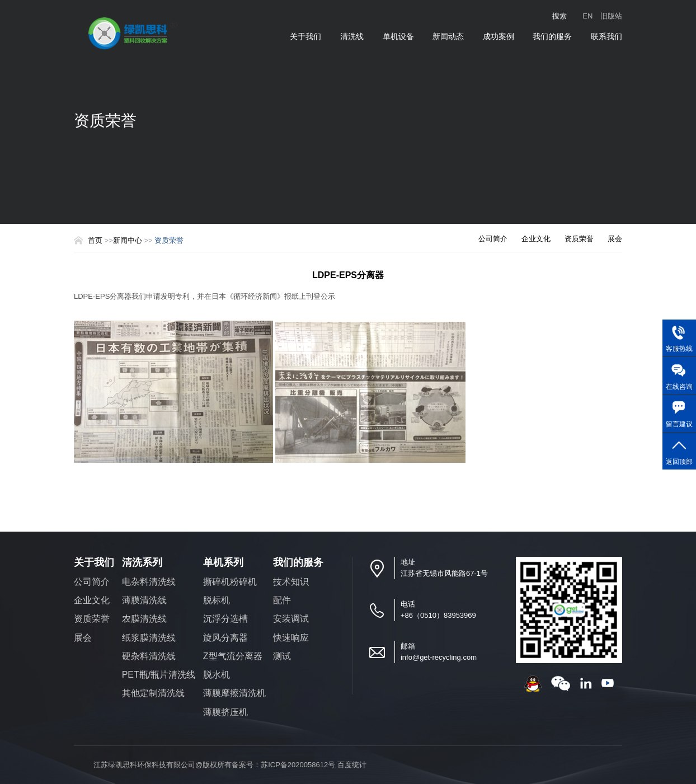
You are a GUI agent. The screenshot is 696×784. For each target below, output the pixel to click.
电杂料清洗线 (149, 582)
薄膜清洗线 (144, 600)
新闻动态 (448, 36)
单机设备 (398, 36)
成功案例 (499, 36)
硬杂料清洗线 (149, 656)
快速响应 (291, 638)
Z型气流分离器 (233, 656)
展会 (615, 239)
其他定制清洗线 (153, 693)
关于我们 (305, 36)
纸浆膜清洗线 (149, 638)
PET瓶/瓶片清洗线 (159, 675)
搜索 (559, 16)
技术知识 (291, 582)
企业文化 (536, 239)
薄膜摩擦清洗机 (234, 693)
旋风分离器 (225, 638)
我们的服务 (552, 36)
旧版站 (611, 16)
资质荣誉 (579, 239)
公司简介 (493, 239)
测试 (282, 656)
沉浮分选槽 (225, 619)
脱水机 (217, 675)
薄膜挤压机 (225, 712)
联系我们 (606, 36)
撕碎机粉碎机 (230, 582)
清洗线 (352, 36)
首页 (95, 240)
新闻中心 (129, 240)
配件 (282, 600)
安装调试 (291, 619)
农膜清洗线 (144, 619)
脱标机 (217, 600)
